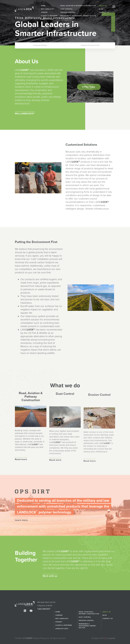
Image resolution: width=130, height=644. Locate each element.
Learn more (21, 533)
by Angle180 (110, 638)
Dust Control (67, 9)
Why (25, 115)
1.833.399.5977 (42, 609)
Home (43, 6)
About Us (103, 6)
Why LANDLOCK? (48, 9)
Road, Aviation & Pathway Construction (78, 6)
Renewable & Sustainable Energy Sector (87, 626)
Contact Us (104, 12)
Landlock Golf (62, 628)
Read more (21, 472)
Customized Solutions (40, 45)
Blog (101, 9)
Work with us (50, 589)
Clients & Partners (64, 625)
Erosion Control (86, 620)
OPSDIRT (59, 622)
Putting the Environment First (90, 45)
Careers (59, 615)
